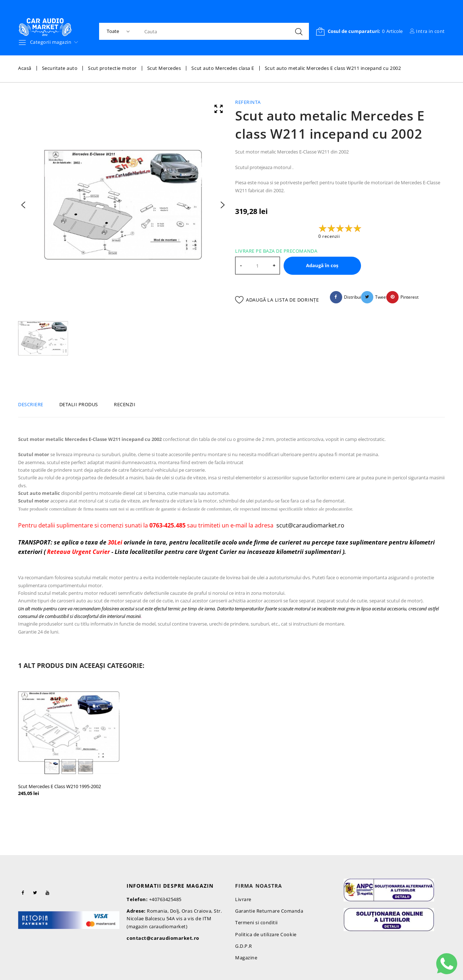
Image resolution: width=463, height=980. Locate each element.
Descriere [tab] (31, 404)
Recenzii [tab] (125, 404)
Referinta (248, 102)
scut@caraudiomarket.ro (310, 525)
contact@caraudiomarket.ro (163, 938)
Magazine (246, 958)
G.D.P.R (244, 946)
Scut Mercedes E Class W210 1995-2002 (60, 786)
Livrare (243, 899)
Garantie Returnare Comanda (269, 911)
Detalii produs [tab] (79, 404)
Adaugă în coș (322, 265)
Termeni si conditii (256, 922)
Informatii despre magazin (170, 886)
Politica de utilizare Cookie (266, 934)
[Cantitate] (258, 266)
